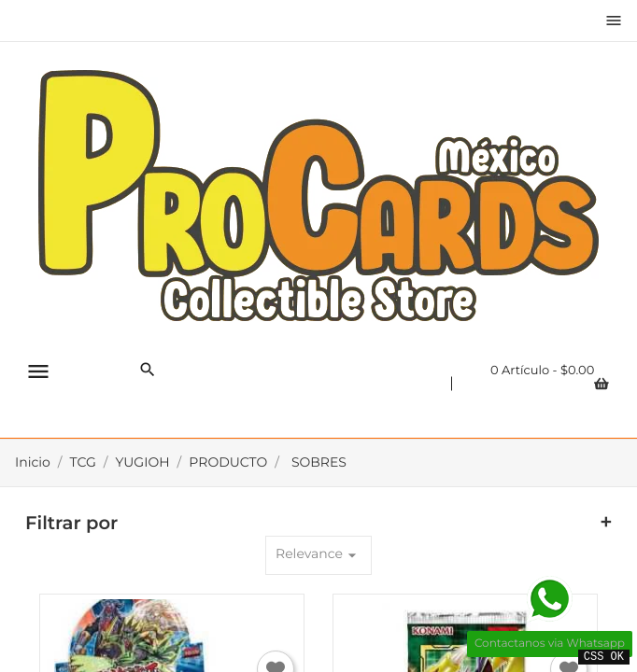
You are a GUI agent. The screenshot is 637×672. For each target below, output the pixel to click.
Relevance (318, 555)
